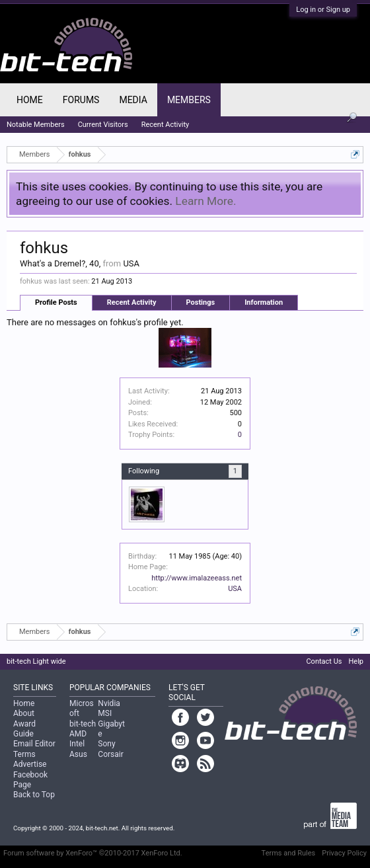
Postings (201, 302)
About (24, 713)
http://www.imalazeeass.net (197, 578)
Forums (81, 100)
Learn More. (205, 201)
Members (189, 100)
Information (264, 302)
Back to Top (34, 795)
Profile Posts (56, 302)
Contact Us (324, 661)
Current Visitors (103, 125)
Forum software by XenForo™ (93, 853)
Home (30, 100)
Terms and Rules (289, 853)
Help (356, 661)
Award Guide (24, 729)
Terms (24, 754)
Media (133, 100)
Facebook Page (30, 780)
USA (235, 589)
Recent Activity (132, 302)
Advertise (30, 764)
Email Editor (34, 744)
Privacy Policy (344, 853)
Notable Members (36, 125)
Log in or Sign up (323, 10)
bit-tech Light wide (36, 661)
